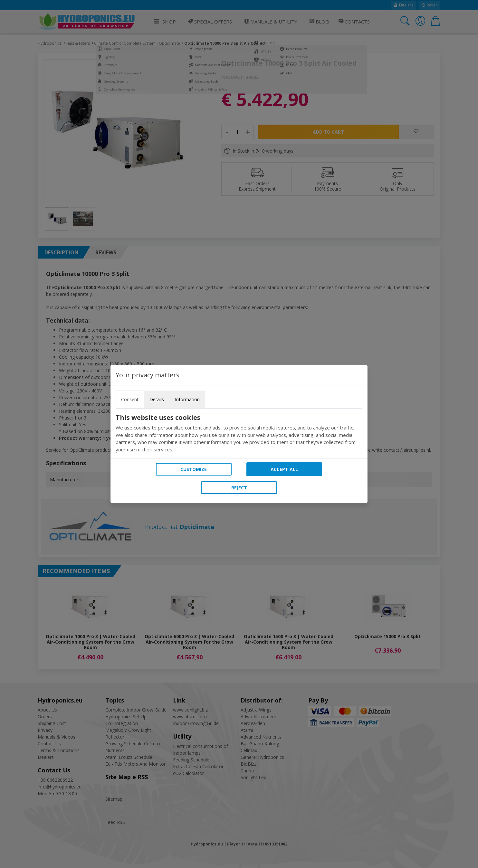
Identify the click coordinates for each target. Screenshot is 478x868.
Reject (239, 488)
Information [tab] (187, 399)
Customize (194, 469)
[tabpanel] (239, 433)
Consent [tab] (130, 399)
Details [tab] (157, 399)
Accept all (284, 469)
